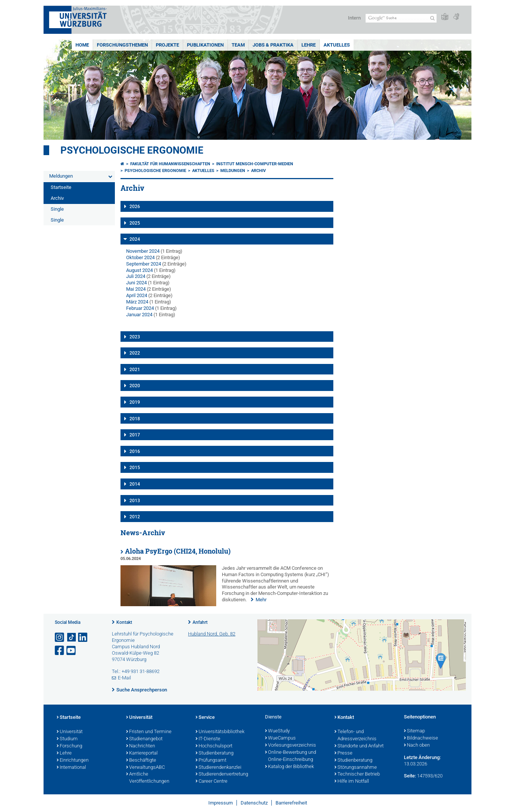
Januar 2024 (139, 315)
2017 (135, 435)
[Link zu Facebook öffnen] (60, 651)
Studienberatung (215, 753)
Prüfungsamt (211, 761)
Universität (70, 732)
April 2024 (137, 295)
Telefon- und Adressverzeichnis (355, 736)
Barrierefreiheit (291, 803)
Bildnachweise (421, 738)
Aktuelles (337, 45)
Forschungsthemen (122, 45)
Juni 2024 (136, 283)
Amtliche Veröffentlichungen (148, 778)
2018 (135, 419)
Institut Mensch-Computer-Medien (255, 164)
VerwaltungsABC (145, 768)
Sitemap (414, 731)
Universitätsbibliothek (220, 732)
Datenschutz (254, 803)
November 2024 (143, 251)
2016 (135, 451)
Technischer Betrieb (357, 774)
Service (205, 718)
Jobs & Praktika (273, 45)
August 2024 (139, 270)
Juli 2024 (136, 276)
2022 (135, 353)
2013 (135, 501)
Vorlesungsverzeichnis (291, 746)
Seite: (410, 776)
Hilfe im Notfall (352, 782)
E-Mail (124, 678)
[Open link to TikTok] (72, 638)
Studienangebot (144, 739)
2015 (135, 468)
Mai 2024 (136, 289)
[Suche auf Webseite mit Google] (401, 18)
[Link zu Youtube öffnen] (72, 651)
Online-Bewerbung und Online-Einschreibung (291, 756)
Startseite (61, 187)
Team (238, 45)
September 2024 (144, 264)
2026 (135, 207)
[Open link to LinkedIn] (83, 638)
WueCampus (280, 738)
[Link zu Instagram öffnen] (60, 638)
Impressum (221, 803)
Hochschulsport (214, 746)
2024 (135, 239)
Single (57, 209)
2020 (135, 386)
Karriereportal (142, 753)
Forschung (69, 746)
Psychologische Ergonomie (132, 150)
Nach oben (417, 746)
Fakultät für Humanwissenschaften (170, 164)
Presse (343, 753)
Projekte (167, 45)
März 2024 (137, 302)
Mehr (261, 600)
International (71, 768)
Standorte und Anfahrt (359, 746)
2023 (135, 337)
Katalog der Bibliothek (289, 767)
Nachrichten (141, 746)
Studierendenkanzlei (218, 768)
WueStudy (277, 731)
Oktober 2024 (140, 257)
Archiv (57, 198)
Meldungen (61, 176)
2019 (135, 402)
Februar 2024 (140, 308)
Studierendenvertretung (222, 774)
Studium (67, 739)
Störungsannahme (356, 768)
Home (82, 45)
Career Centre (212, 782)
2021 (135, 370)
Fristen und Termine (149, 732)
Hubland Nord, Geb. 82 (212, 634)
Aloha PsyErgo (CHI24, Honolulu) (178, 551)
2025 (135, 223)
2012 (135, 517)
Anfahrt (200, 622)
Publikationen (205, 45)
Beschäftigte (141, 761)
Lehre (309, 45)
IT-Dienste (208, 739)
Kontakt (124, 622)
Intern (354, 18)
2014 (135, 484)
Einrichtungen (73, 761)
